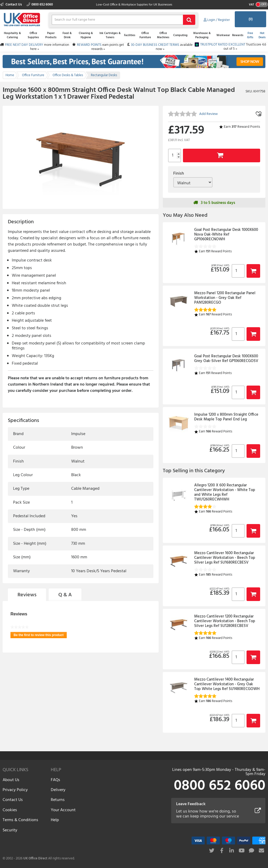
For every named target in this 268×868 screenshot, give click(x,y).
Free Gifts (250, 35)
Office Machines (163, 35)
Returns (58, 800)
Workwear (223, 35)
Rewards (238, 35)
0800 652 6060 (40, 5)
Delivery (58, 790)
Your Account (63, 810)
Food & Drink (67, 35)
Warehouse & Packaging (202, 35)
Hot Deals (262, 35)
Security (10, 830)
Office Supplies (33, 35)
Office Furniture (145, 35)
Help (55, 820)
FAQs (55, 780)
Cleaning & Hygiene (86, 35)
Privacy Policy (15, 790)
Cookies (10, 810)
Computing (180, 35)
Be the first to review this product (40, 636)
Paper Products (51, 35)
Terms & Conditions (20, 820)
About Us (11, 780)
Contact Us (11, 5)
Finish (179, 174)
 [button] (253, 271)
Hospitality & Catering (12, 35)
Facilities (130, 35)
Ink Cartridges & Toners (110, 35)
